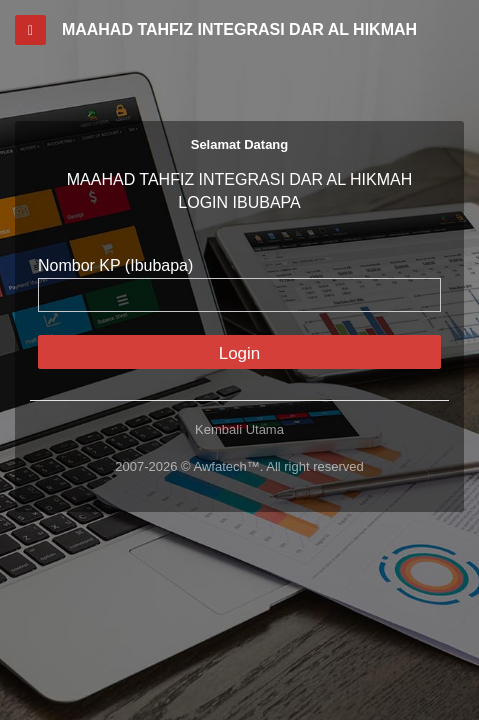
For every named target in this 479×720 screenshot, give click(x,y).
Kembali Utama (239, 429)
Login (240, 353)
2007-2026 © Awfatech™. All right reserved (239, 466)
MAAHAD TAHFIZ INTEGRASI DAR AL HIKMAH (239, 29)
